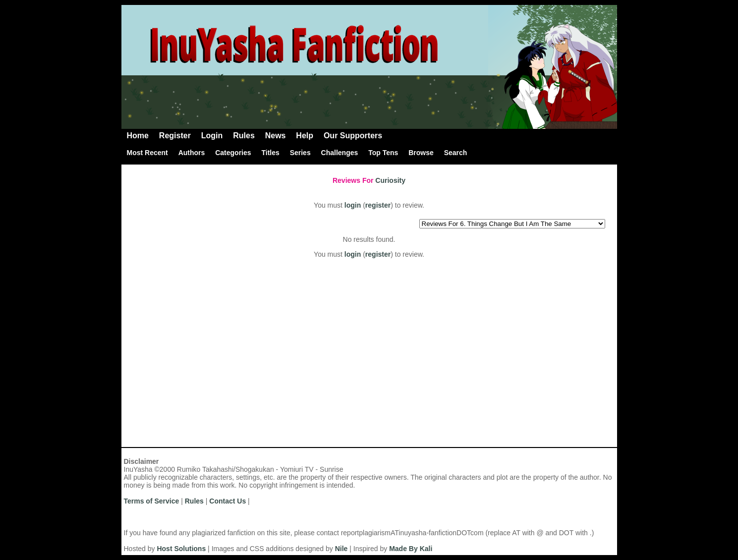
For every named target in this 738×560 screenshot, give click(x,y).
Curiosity (390, 180)
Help (305, 136)
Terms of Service (152, 501)
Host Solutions (181, 549)
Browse (421, 153)
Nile (341, 549)
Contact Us (227, 501)
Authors (192, 153)
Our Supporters (353, 136)
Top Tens (383, 153)
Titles (270, 153)
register (378, 205)
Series (300, 153)
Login (212, 136)
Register (175, 136)
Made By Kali (411, 549)
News (276, 136)
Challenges (340, 153)
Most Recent (147, 153)
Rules (244, 136)
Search (456, 153)
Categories (233, 153)
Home (138, 136)
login (353, 205)
